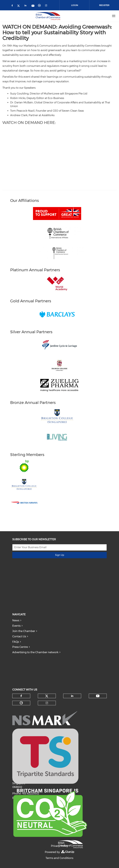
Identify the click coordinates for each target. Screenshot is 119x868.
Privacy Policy (59, 846)
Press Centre (20, 647)
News (16, 620)
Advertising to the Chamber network (35, 652)
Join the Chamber (24, 631)
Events (16, 626)
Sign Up (60, 555)
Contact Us (19, 636)
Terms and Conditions (59, 858)
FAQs (16, 642)
